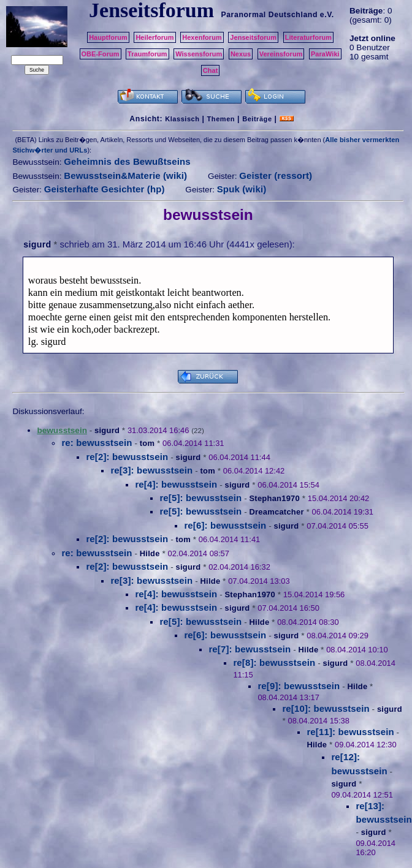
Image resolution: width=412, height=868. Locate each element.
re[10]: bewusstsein (326, 708)
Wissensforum (199, 54)
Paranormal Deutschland (269, 15)
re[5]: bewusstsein (200, 498)
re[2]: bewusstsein (127, 457)
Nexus (241, 54)
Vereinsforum (281, 54)
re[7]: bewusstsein (250, 649)
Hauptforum (108, 37)
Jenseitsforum (253, 37)
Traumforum (147, 54)
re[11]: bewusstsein (350, 732)
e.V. (327, 15)
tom (147, 443)
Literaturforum (308, 37)
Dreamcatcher (276, 512)
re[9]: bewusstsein (299, 686)
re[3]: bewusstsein (151, 470)
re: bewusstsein (97, 443)
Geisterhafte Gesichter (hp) (105, 189)
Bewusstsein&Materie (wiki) (125, 175)
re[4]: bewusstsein (176, 484)
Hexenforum (202, 37)
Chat (211, 70)
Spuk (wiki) (242, 189)
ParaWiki (325, 54)
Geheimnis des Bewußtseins (127, 161)
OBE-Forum (101, 54)
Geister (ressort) (276, 175)
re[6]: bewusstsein (225, 525)
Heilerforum (154, 37)
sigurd (37, 244)
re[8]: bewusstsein (274, 662)
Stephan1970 (274, 498)
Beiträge (257, 119)
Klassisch (182, 119)
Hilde (150, 553)
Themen (221, 119)
